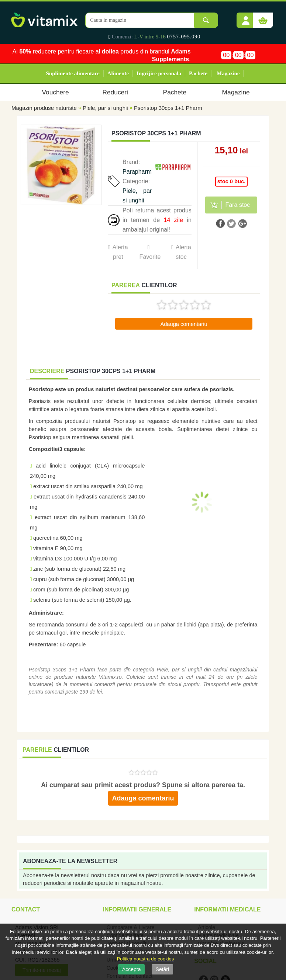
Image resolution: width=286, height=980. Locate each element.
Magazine (228, 73)
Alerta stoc (183, 252)
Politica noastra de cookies (146, 959)
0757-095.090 (184, 37)
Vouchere (55, 92)
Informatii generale (137, 909)
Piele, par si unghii (105, 108)
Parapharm (137, 172)
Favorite (150, 257)
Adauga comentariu (184, 324)
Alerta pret (120, 252)
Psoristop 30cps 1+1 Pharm (168, 108)
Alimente (118, 73)
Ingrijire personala (159, 73)
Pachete (198, 73)
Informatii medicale (227, 909)
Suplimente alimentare (73, 73)
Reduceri (115, 92)
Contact (26, 909)
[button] (246, 18)
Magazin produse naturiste (44, 108)
